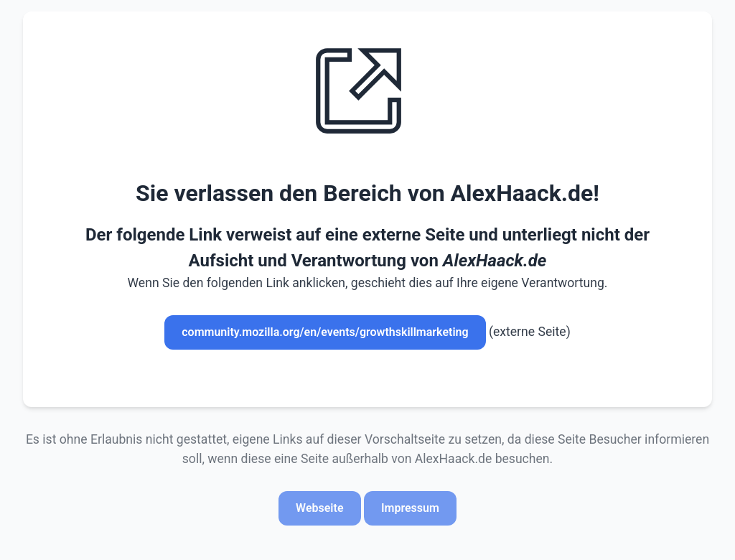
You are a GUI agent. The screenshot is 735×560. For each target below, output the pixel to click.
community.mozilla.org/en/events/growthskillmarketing (325, 332)
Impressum (410, 508)
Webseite (319, 508)
